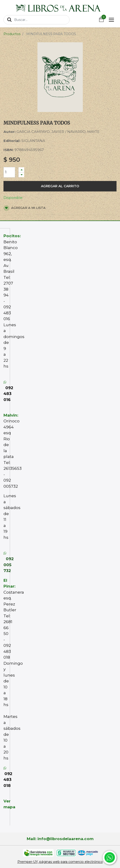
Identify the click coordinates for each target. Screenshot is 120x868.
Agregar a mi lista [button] (25, 208)
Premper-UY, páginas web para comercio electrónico (60, 862)
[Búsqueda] (9, 20)
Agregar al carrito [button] (60, 186)
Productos (12, 34)
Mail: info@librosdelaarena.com (60, 839)
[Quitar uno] (21, 175)
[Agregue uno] (21, 170)
